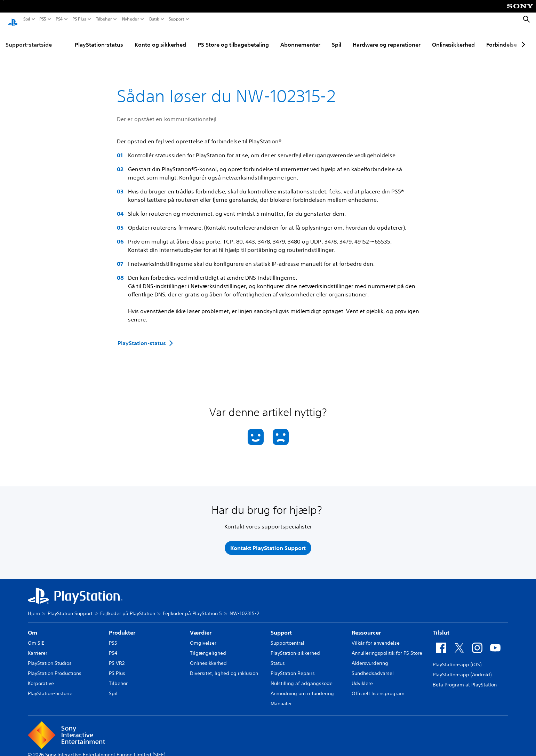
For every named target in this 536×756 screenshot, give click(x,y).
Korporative (41, 677)
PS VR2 (117, 656)
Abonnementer (300, 38)
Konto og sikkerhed (160, 38)
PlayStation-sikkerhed (295, 646)
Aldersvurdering (370, 656)
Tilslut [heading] (441, 626)
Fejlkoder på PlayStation (128, 607)
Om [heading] (33, 626)
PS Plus (79, 19)
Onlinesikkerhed (453, 38)
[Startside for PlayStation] (13, 19)
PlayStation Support (70, 607)
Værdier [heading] (201, 626)
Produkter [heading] (122, 626)
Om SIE (36, 636)
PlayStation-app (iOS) (457, 658)
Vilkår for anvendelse (376, 636)
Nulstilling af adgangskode (302, 677)
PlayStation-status (99, 38)
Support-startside (29, 38)
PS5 (43, 19)
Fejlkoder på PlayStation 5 (192, 607)
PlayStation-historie (50, 687)
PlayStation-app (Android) (462, 668)
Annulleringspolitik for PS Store (387, 646)
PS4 (59, 19)
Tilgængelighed (208, 646)
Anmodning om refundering (302, 687)
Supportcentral (287, 636)
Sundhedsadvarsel (373, 667)
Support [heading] (281, 626)
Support (177, 19)
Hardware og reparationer (387, 38)
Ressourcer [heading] (366, 626)
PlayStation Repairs (293, 667)
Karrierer (38, 646)
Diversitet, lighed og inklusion (224, 667)
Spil (27, 19)
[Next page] (522, 38)
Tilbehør (104, 19)
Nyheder (131, 19)
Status (278, 656)
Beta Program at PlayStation (465, 678)
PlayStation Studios (50, 656)
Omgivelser (203, 636)
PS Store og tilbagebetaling (233, 38)
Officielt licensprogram (378, 687)
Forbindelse (502, 38)
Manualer (281, 697)
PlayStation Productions (55, 667)
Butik (154, 19)
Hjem (34, 607)
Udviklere (362, 677)
